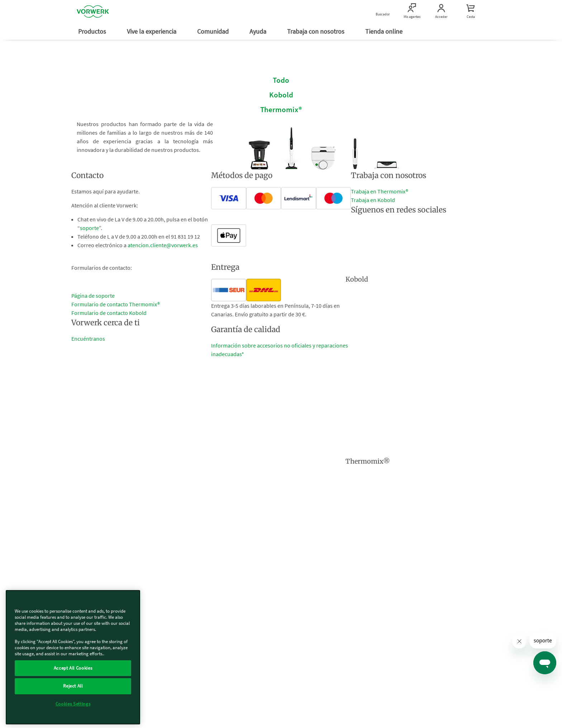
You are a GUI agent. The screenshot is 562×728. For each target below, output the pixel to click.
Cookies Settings (73, 704)
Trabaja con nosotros (316, 31)
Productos (93, 31)
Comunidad (214, 31)
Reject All (73, 686)
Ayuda (259, 31)
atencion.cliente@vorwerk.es (163, 245)
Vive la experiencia (152, 31)
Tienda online (385, 31)
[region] (73, 657)
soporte (89, 228)
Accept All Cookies (73, 668)
